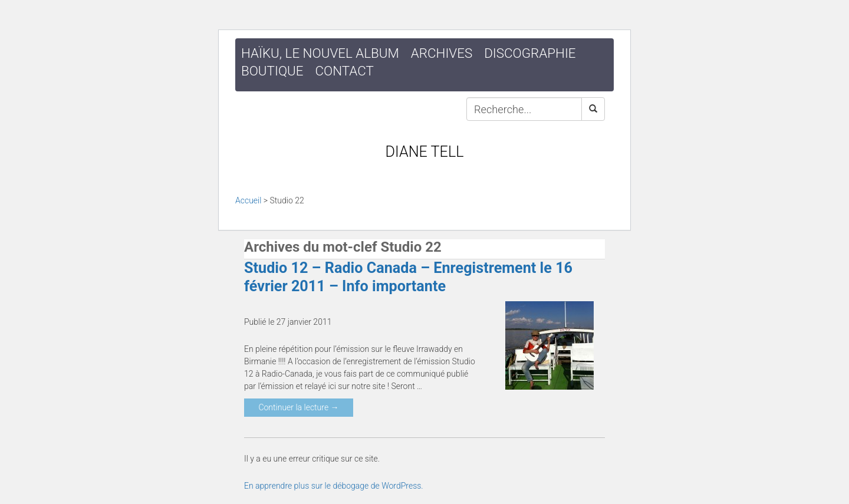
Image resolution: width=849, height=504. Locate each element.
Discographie (530, 53)
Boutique (272, 71)
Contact (345, 71)
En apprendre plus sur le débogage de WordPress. (334, 486)
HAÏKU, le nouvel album (320, 53)
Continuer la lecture (298, 407)
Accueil (248, 200)
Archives (442, 53)
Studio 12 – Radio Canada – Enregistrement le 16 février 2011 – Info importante (408, 277)
